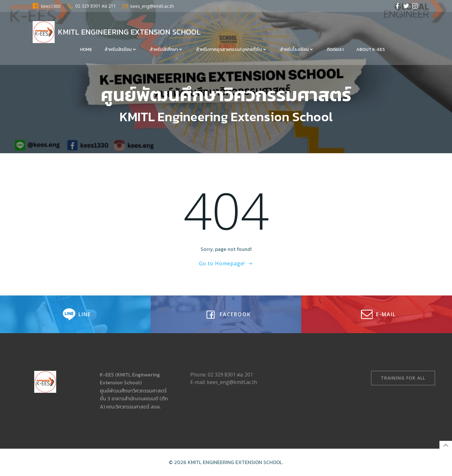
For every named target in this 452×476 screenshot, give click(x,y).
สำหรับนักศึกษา (167, 49)
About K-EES (371, 49)
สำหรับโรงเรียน (297, 49)
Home (86, 49)
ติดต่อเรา (335, 49)
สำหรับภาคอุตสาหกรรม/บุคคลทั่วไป (232, 49)
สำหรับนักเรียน (121, 49)
